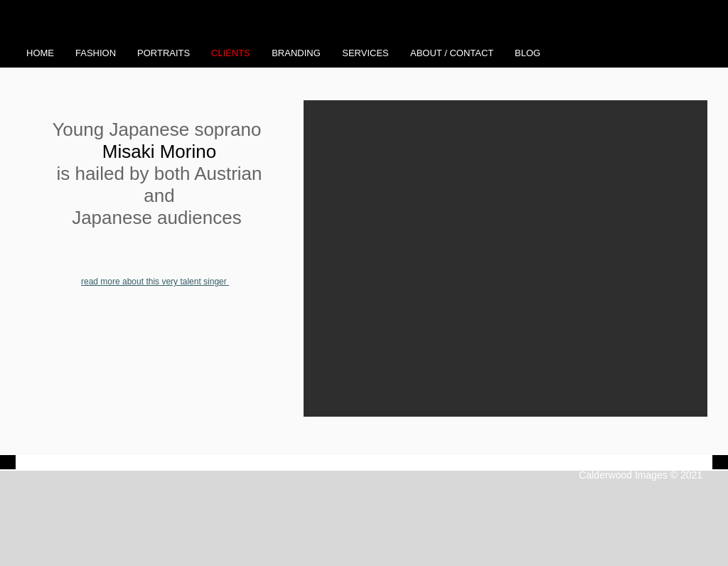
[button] (505, 258)
